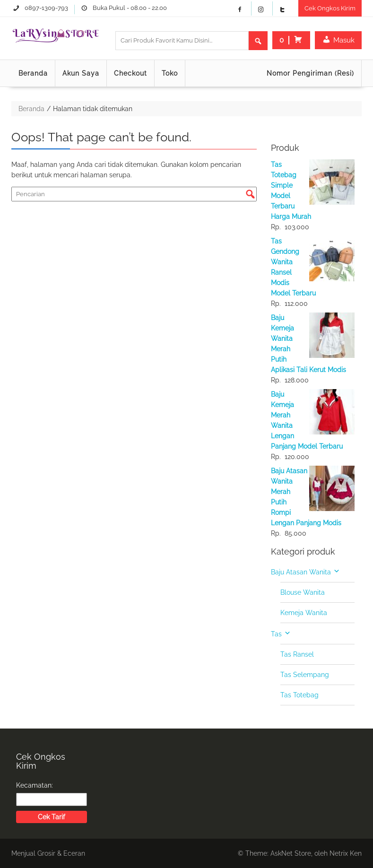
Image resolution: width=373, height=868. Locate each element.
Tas (276, 634)
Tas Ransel (297, 654)
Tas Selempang (305, 675)
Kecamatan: (35, 785)
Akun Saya (81, 73)
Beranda (33, 73)
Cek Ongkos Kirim (330, 8)
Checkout (130, 73)
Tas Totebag (299, 695)
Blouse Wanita (303, 592)
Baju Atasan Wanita (301, 572)
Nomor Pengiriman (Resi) (310, 73)
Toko (170, 73)
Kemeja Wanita (304, 613)
